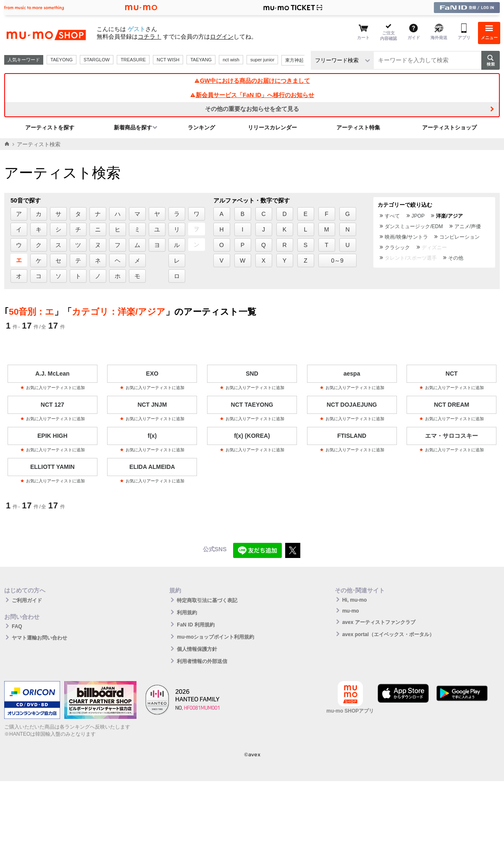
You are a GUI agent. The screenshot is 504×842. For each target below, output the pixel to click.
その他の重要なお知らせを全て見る (252, 109)
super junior (262, 60)
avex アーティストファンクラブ (379, 622)
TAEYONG (62, 60)
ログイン (222, 37)
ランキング (201, 128)
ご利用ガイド (27, 600)
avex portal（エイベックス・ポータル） (388, 634)
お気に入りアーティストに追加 (52, 388)
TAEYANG (201, 60)
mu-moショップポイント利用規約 (215, 637)
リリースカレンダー (272, 128)
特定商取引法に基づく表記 (207, 600)
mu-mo (351, 611)
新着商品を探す (133, 128)
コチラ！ (150, 37)
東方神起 (294, 60)
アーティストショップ (449, 128)
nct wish (231, 60)
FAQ (17, 626)
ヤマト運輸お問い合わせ (39, 638)
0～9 (337, 260)
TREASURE (133, 60)
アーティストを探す (50, 128)
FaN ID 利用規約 (196, 625)
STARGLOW (97, 60)
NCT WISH (168, 60)
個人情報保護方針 (197, 649)
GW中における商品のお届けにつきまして (252, 81)
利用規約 (187, 613)
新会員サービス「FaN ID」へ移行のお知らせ (252, 95)
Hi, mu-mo (355, 600)
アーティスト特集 (358, 128)
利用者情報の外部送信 (202, 661)
